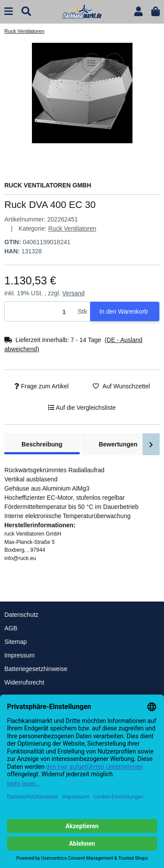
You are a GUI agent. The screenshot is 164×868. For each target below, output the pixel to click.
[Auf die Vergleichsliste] (91, 63)
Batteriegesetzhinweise (36, 669)
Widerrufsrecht (24, 682)
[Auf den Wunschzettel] (114, 63)
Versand (73, 293)
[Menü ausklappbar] (9, 12)
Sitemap (16, 642)
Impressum (19, 655)
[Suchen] (26, 12)
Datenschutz (21, 615)
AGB (11, 628)
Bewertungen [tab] (118, 444)
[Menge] (40, 312)
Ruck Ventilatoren (72, 228)
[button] (138, 12)
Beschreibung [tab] (42, 444)
